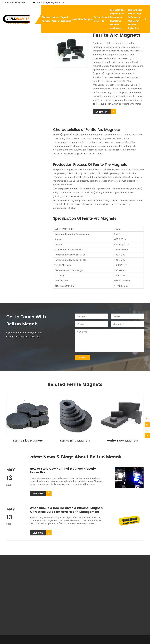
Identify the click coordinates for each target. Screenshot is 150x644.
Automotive (84, 604)
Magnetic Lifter (85, 585)
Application (78, 19)
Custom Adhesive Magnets (57, 598)
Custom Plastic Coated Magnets (55, 610)
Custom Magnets (56, 570)
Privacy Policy (101, 642)
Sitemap (87, 642)
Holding (82, 611)
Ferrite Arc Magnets (20, 113)
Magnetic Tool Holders (89, 581)
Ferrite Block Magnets (21, 98)
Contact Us (120, 596)
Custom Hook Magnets (55, 591)
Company (88, 19)
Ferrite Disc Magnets (21, 103)
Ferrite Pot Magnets (20, 92)
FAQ (114, 580)
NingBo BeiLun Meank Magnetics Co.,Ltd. (40, 642)
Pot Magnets (16, 50)
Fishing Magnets (18, 70)
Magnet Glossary (121, 584)
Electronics (99, 600)
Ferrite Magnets (18, 84)
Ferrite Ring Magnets (21, 108)
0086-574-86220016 (15, 3)
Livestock (82, 615)
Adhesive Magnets (19, 77)
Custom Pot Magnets (54, 587)
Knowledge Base (120, 587)
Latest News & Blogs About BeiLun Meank (75, 457)
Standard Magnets (25, 36)
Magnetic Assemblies (86, 572)
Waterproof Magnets (21, 57)
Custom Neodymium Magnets (54, 578)
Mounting (98, 604)
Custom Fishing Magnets (56, 594)
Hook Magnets (17, 64)
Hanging (98, 611)
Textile (97, 607)
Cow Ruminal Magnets (22, 121)
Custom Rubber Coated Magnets (55, 603)
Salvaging (83, 607)
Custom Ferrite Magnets (56, 584)
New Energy (84, 600)
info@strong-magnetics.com (50, 3)
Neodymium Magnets (21, 43)
